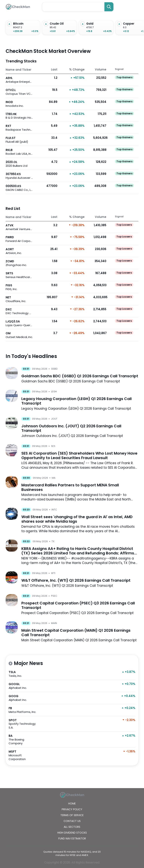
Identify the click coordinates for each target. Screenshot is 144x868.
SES (53, 446)
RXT (19, 128)
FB (24, 710)
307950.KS (19, 176)
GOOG (24, 698)
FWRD (19, 239)
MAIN (54, 623)
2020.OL (19, 164)
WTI (53, 573)
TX (53, 541)
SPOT (24, 724)
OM (19, 335)
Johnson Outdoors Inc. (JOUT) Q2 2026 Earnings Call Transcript (71, 428)
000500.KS (19, 188)
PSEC (54, 596)
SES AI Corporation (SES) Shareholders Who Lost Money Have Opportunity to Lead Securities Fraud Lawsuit (79, 456)
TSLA (24, 674)
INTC (54, 510)
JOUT (54, 419)
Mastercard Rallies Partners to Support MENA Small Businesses (70, 487)
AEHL (19, 80)
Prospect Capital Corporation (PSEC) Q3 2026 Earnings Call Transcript (78, 605)
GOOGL (24, 686)
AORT (19, 251)
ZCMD (19, 263)
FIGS (19, 287)
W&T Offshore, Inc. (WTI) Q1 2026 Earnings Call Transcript (76, 580)
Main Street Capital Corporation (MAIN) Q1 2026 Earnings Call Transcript (76, 633)
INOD (19, 104)
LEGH (54, 392)
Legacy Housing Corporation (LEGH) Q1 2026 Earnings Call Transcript (76, 401)
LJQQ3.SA (19, 323)
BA (24, 740)
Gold (90, 24)
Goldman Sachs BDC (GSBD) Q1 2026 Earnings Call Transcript (80, 376)
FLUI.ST (19, 140)
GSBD (54, 369)
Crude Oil (57, 24)
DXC (19, 311)
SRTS (19, 275)
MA (54, 478)
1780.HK (19, 116)
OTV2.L (19, 92)
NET (19, 299)
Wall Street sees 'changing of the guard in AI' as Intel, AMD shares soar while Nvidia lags (77, 519)
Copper (129, 24)
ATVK (19, 227)
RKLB (19, 152)
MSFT (24, 755)
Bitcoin (18, 24)
